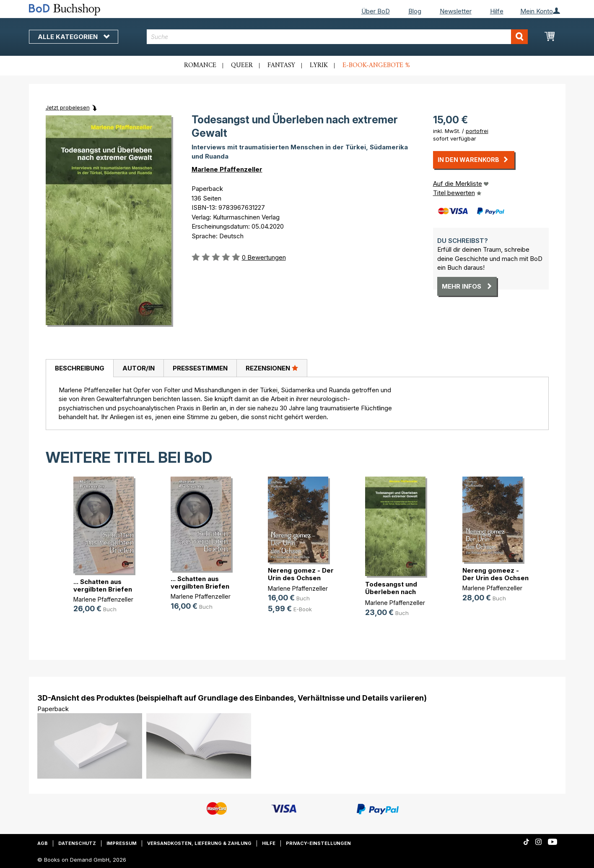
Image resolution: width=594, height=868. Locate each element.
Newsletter (456, 11)
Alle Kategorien (74, 37)
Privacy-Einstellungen (318, 843)
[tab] (79, 368)
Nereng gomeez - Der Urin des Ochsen (495, 574)
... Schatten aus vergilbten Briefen (103, 585)
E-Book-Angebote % (376, 65)
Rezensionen (272, 368)
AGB (43, 843)
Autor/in (139, 368)
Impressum (122, 843)
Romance (200, 65)
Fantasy (281, 65)
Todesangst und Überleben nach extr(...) (391, 592)
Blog (415, 11)
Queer (242, 65)
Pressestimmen (200, 368)
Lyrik (319, 65)
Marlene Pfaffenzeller (227, 169)
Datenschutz (77, 843)
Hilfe (497, 11)
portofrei (477, 131)
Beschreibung (80, 368)
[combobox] (337, 37)
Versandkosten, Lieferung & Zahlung (199, 843)
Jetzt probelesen (68, 107)
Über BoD (376, 11)
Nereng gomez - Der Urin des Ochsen (301, 574)
